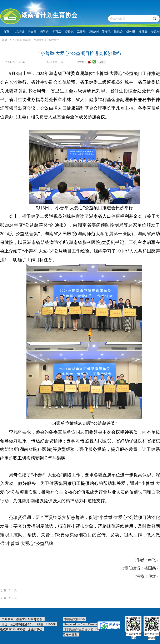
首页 (5, 40)
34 (102, 62)
